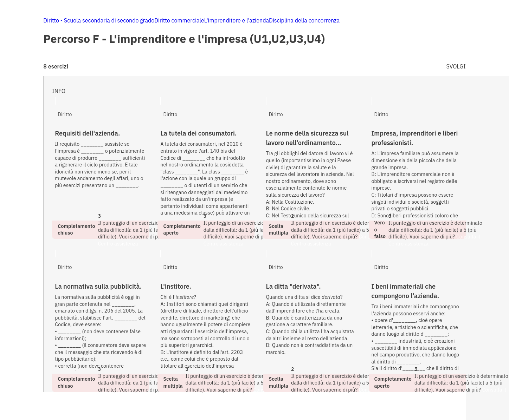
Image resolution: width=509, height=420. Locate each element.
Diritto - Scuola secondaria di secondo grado (99, 20)
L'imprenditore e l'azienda (237, 20)
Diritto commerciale (179, 20)
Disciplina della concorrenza (304, 20)
